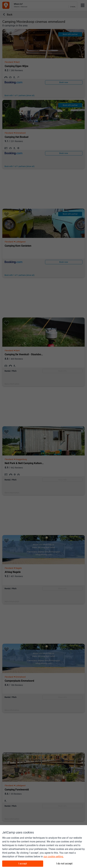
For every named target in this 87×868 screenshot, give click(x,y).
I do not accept (64, 864)
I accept (23, 864)
